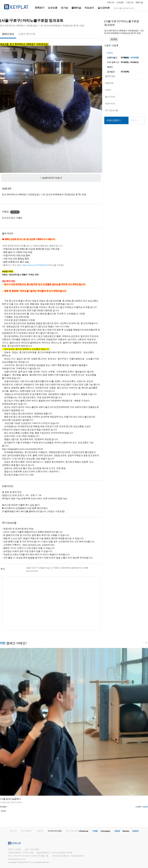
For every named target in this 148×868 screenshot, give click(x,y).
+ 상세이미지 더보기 (51, 178)
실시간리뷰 (104, 8)
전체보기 (37, 8)
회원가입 (139, 2)
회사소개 (13, 831)
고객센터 (120, 2)
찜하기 (135, 120)
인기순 (64, 8)
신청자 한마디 (27, 34)
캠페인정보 (8, 34)
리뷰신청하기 (114, 120)
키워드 (108, 90)
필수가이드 (110, 97)
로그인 (130, 3)
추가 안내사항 (111, 110)
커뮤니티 (111, 2)
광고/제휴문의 (27, 831)
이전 (144, 643)
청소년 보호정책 (72, 831)
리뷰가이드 (110, 104)
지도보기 (89, 8)
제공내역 (109, 83)
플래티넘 (76, 8)
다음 (147, 643)
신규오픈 (53, 8)
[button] (34, 265)
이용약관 (40, 831)
